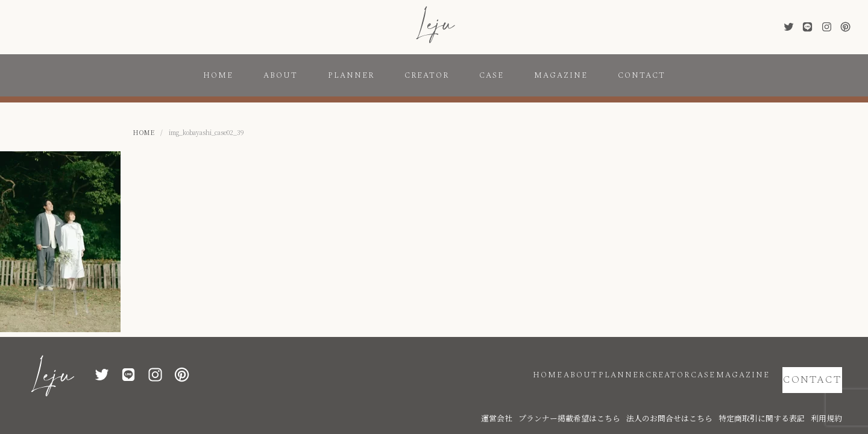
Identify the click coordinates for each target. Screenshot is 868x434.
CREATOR (427, 75)
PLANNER (351, 75)
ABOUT (281, 75)
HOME (218, 75)
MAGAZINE (561, 75)
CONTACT (642, 75)
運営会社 (571, 399)
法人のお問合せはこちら (706, 399)
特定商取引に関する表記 (779, 399)
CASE (492, 75)
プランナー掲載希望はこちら (628, 399)
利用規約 (830, 399)
